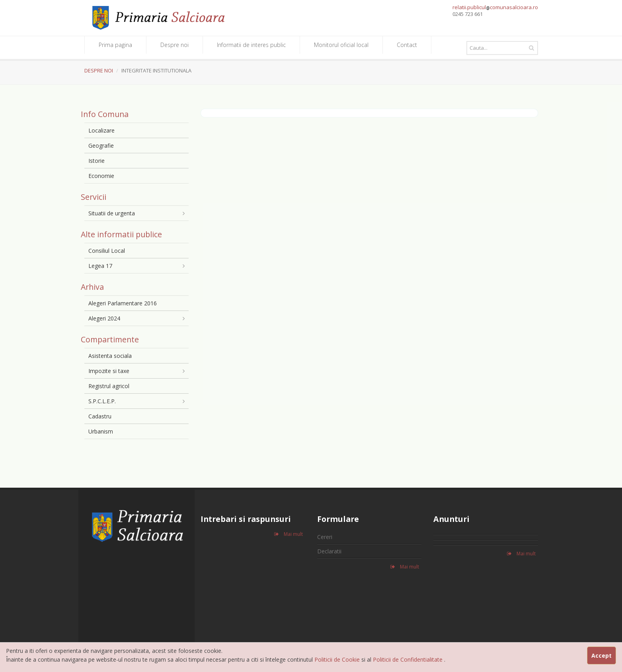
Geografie (101, 146)
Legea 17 (100, 266)
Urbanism (101, 431)
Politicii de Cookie (338, 659)
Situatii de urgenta (112, 213)
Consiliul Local (107, 251)
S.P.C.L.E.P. (102, 401)
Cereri (325, 537)
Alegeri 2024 (104, 318)
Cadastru (100, 416)
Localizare (101, 130)
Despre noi (175, 45)
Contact (407, 45)
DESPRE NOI (99, 70)
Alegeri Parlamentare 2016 (123, 303)
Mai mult (289, 534)
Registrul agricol (109, 386)
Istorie (97, 161)
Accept (602, 655)
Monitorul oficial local (341, 45)
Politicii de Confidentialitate (408, 659)
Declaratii (329, 551)
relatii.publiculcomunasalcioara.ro (495, 7)
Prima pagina (115, 45)
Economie (101, 176)
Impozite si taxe (109, 371)
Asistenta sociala (110, 356)
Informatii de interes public (251, 45)
